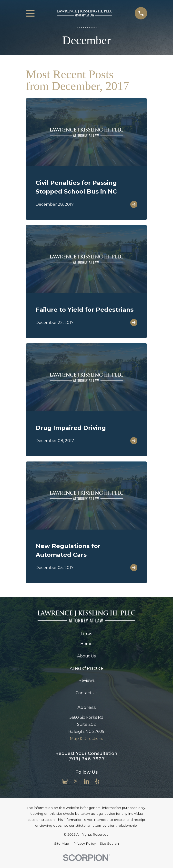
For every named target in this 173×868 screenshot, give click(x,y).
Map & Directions (86, 738)
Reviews (86, 680)
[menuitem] (62, 843)
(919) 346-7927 (86, 759)
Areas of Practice (86, 668)
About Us (86, 656)
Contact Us (86, 693)
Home (86, 644)
